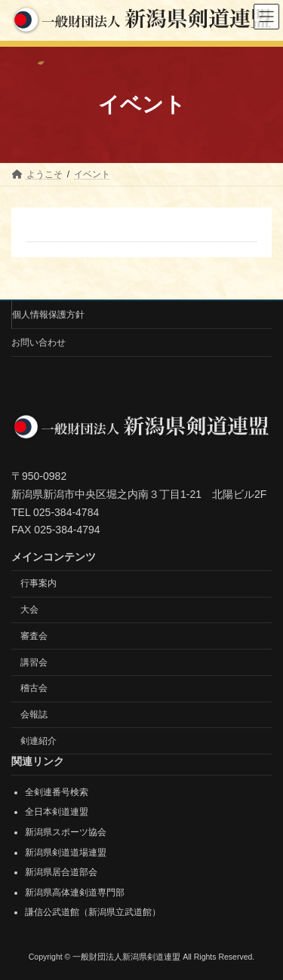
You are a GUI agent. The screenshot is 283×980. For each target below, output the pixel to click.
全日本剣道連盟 (57, 812)
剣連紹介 (38, 740)
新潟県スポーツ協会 (66, 832)
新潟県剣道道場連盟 (66, 852)
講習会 (34, 662)
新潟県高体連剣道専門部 (75, 892)
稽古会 (34, 688)
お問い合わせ (38, 343)
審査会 (34, 635)
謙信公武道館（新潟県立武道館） (93, 912)
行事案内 (38, 583)
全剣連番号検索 (57, 791)
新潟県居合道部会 (61, 872)
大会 (29, 610)
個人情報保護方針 (48, 315)
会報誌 (34, 714)
